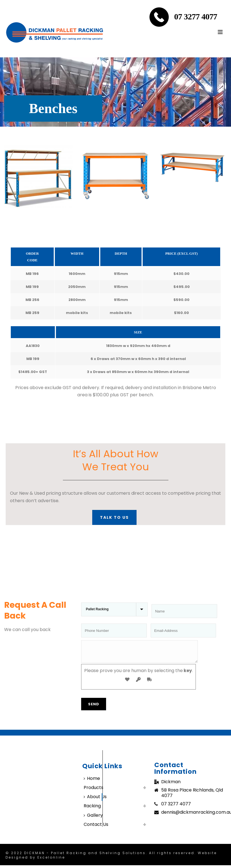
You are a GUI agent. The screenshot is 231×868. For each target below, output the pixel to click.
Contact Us (96, 828)
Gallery (93, 819)
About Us (95, 800)
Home (92, 782)
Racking (92, 809)
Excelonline (51, 861)
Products (93, 791)
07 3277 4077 (196, 16)
